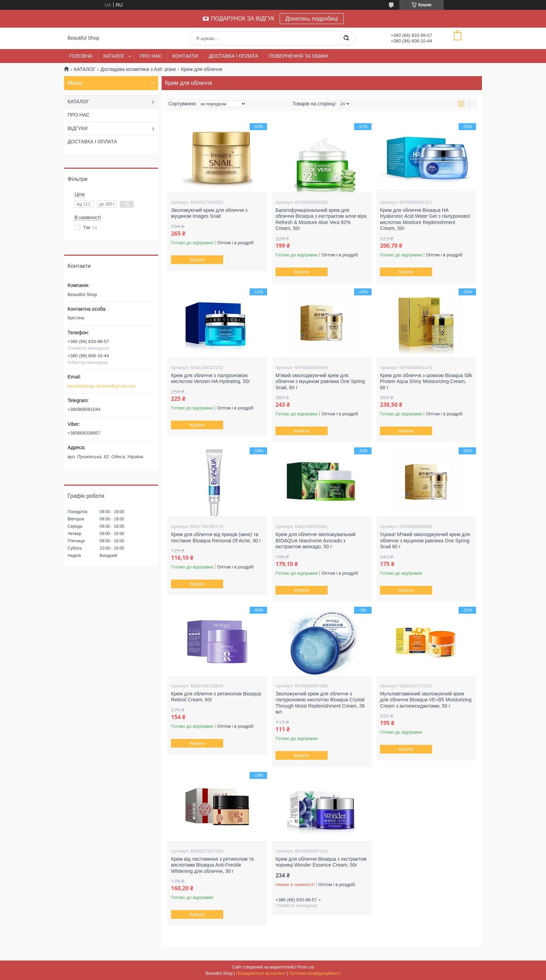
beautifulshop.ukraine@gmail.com (102, 386)
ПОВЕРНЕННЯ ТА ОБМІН (298, 56)
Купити (197, 260)
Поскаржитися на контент (261, 973)
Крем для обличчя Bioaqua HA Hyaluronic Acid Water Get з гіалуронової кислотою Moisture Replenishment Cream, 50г (425, 219)
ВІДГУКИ (77, 128)
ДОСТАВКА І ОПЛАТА (234, 56)
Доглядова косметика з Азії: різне (138, 69)
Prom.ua (306, 967)
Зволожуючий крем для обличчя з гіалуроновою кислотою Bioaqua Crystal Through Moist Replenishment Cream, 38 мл (320, 703)
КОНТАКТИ (185, 56)
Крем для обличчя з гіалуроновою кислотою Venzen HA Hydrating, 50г (210, 379)
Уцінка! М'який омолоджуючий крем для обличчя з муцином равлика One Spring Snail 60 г (425, 540)
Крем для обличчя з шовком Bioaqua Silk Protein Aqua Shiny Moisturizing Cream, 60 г (426, 381)
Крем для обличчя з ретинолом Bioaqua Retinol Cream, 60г (216, 697)
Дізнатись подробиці (311, 19)
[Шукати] (346, 38)
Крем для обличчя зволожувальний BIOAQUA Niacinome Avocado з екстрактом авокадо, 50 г (315, 540)
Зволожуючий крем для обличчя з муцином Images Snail (209, 213)
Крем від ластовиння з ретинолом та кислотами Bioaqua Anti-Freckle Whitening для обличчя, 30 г (212, 865)
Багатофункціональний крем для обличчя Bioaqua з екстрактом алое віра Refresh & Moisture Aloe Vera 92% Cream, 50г (321, 219)
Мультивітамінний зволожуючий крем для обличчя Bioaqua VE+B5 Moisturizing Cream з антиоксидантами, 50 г (426, 700)
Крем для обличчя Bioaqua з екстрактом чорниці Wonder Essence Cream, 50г (321, 862)
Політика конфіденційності (315, 973)
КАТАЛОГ (114, 56)
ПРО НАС (151, 56)
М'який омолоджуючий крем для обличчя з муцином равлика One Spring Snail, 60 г (320, 381)
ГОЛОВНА (81, 56)
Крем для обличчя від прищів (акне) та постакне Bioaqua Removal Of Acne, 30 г (216, 537)
